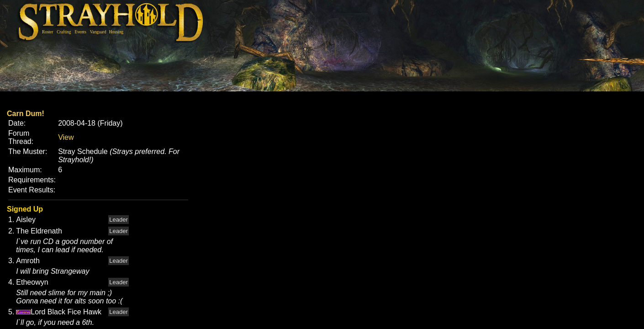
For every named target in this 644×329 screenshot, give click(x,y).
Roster (48, 32)
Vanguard (98, 32)
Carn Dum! (26, 114)
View (66, 137)
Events (80, 32)
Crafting (64, 32)
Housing (116, 32)
